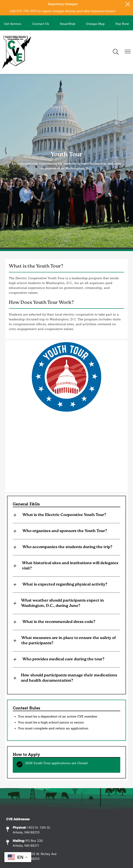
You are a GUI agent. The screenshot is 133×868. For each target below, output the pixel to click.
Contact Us (41, 24)
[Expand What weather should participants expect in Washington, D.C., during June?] (66, 603)
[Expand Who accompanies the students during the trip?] (66, 547)
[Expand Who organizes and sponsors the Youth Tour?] (66, 531)
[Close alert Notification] (128, 4)
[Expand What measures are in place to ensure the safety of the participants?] (66, 641)
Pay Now (122, 24)
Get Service (13, 24)
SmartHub (68, 24)
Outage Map (95, 24)
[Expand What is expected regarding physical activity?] (66, 585)
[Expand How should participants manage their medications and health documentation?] (66, 678)
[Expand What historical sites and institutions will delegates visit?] (66, 566)
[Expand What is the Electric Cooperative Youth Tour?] (66, 515)
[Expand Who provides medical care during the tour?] (66, 659)
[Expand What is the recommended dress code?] (66, 622)
